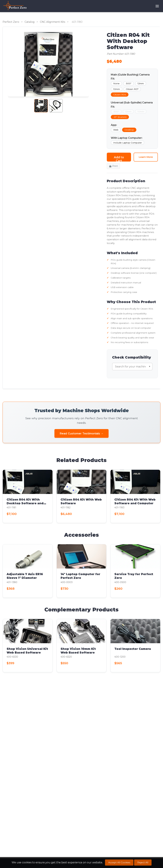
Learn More (146, 157)
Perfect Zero (11, 22)
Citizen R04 (120, 95)
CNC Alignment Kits (53, 22)
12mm (141, 83)
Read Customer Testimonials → (82, 433)
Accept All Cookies (119, 863)
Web (116, 130)
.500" (128, 83)
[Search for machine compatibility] (132, 367)
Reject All (143, 863)
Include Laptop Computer (128, 143)
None (116, 83)
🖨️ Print (113, 166)
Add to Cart (119, 159)
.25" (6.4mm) (120, 117)
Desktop (129, 130)
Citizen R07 (132, 89)
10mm (117, 89)
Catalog (30, 22)
